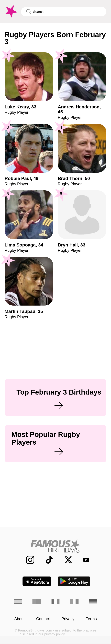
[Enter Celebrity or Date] (64, 12)
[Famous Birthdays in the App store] (37, 581)
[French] (55, 602)
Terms (91, 619)
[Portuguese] (37, 602)
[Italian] (74, 602)
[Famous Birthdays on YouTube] (84, 560)
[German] (93, 602)
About (19, 619)
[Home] (55, 546)
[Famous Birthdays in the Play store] (74, 581)
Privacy (68, 619)
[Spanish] (18, 602)
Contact (43, 619)
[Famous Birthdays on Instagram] (28, 560)
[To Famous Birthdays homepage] (11, 12)
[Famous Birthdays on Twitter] (66, 560)
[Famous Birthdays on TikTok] (47, 560)
